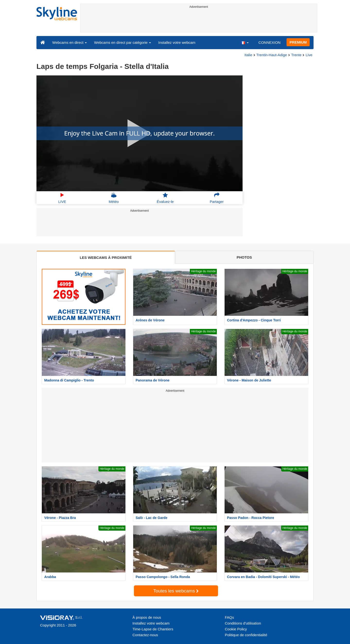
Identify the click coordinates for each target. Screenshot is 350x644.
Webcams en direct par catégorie (122, 42)
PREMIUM (298, 42)
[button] (245, 42)
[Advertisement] (199, 21)
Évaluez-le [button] (165, 198)
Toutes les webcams (176, 591)
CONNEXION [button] (269, 42)
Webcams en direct (70, 42)
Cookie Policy (236, 629)
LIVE (62, 198)
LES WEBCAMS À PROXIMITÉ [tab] (106, 258)
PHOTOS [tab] (244, 257)
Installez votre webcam (177, 42)
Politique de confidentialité (246, 635)
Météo (114, 198)
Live (309, 55)
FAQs (229, 617)
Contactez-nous (145, 635)
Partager (217, 198)
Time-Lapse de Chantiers (153, 629)
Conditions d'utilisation (243, 623)
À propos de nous (147, 617)
